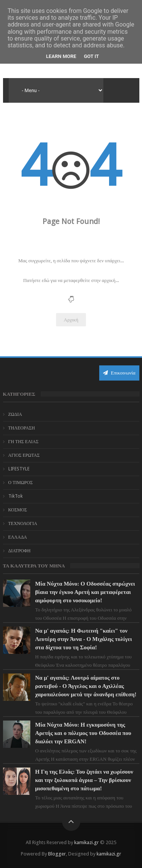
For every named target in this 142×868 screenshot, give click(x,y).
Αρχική (71, 320)
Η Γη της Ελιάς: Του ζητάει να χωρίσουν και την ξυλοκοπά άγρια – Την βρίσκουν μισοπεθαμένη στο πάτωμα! (84, 780)
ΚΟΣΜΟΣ (18, 510)
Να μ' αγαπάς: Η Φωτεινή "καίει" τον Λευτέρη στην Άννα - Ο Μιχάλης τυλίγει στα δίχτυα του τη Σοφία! (84, 639)
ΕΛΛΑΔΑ (18, 537)
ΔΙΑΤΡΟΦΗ (20, 551)
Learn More (61, 56)
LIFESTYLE (19, 469)
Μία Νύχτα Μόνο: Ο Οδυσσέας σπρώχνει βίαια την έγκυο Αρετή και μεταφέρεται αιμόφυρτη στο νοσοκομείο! (85, 592)
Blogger (57, 854)
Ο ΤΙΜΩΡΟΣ (21, 483)
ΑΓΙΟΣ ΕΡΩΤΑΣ (24, 455)
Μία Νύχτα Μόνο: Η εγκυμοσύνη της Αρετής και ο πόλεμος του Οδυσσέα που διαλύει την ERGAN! (83, 733)
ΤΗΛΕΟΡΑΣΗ (22, 428)
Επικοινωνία (119, 373)
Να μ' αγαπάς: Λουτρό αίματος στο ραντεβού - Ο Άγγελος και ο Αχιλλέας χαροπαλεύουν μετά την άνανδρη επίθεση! (86, 686)
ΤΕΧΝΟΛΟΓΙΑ (23, 523)
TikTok (16, 496)
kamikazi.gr (87, 842)
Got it (91, 56)
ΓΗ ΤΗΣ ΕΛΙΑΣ (23, 442)
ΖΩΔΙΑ (15, 414)
